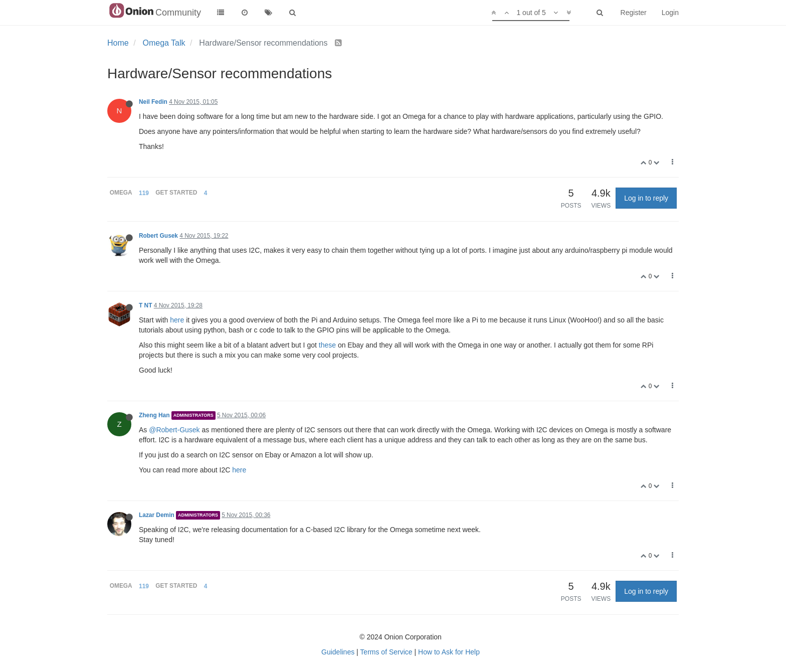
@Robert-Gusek (174, 430)
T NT (145, 305)
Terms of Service (386, 652)
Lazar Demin (157, 515)
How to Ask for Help (449, 652)
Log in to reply (646, 198)
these (327, 345)
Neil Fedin (153, 102)
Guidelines (338, 652)
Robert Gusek (158, 236)
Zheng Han (154, 415)
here (177, 320)
